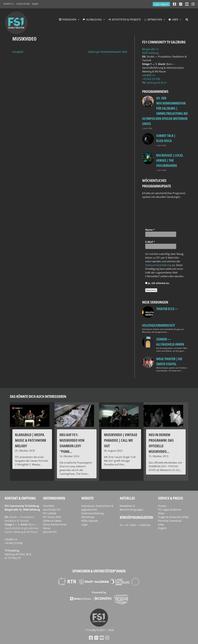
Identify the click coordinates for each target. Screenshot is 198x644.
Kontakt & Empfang (20, 498)
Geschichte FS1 (52, 510)
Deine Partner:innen (55, 524)
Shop (161, 513)
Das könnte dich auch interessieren (38, 396)
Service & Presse (171, 498)
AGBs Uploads (90, 521)
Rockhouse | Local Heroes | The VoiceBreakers (170, 160)
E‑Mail (150, 242)
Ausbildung (94, 20)
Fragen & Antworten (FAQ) (173, 517)
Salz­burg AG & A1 (156, 83)
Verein (47, 528)
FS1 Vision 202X (52, 517)
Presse (162, 506)
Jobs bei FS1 (50, 532)
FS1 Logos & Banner (170, 510)
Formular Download (170, 521)
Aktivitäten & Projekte (126, 20)
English (35, 4)
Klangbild (18, 52)
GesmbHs (49, 506)
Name (150, 230)
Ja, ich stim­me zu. (157, 283)
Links (161, 524)
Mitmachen (155, 20)
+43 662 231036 (23, 4)
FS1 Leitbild (50, 513)
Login (85, 524)
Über (175, 20)
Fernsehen (69, 20)
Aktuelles (127, 498)
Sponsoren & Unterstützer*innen (99, 571)
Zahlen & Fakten (52, 521)
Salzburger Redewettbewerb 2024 (107, 52)
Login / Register (161, 4)
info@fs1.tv (8, 4)
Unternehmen (54, 498)
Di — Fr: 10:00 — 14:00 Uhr (135, 525)
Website (87, 498)
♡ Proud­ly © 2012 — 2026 (99, 630)
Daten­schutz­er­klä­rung (158, 265)
